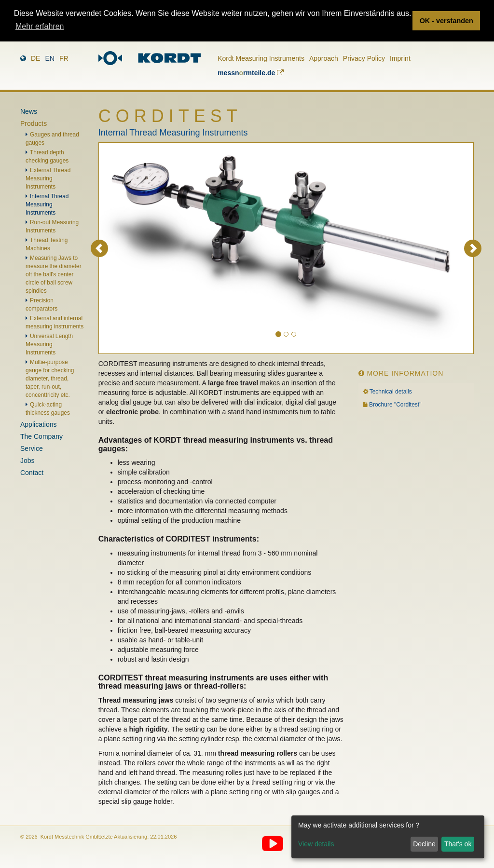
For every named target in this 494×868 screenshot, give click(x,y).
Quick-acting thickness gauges (48, 409)
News (29, 111)
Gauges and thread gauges (52, 139)
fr (64, 58)
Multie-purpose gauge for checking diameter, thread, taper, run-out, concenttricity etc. (50, 379)
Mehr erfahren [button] (40, 26)
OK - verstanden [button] (446, 21)
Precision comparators (41, 305)
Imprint (400, 58)
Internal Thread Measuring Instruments (47, 204)
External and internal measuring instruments (55, 322)
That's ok (458, 844)
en (49, 58)
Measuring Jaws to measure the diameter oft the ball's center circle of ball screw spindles (54, 274)
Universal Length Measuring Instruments (49, 344)
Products (34, 123)
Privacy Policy (364, 58)
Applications (39, 424)
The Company (41, 436)
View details (316, 844)
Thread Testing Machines (47, 244)
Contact (32, 473)
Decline (424, 844)
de (35, 58)
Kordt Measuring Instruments (261, 58)
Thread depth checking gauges (47, 156)
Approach (324, 58)
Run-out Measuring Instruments (52, 226)
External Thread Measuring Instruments (48, 178)
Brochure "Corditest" (395, 405)
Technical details (391, 392)
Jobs (27, 461)
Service (32, 448)
